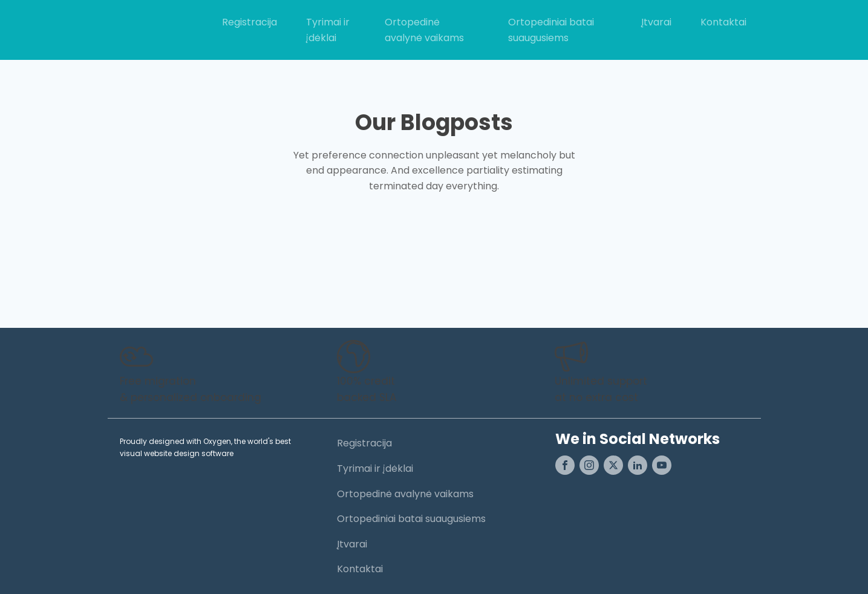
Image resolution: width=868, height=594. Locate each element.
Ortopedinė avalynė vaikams (424, 30)
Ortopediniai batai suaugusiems (551, 30)
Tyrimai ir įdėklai (328, 30)
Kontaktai (723, 22)
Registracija (250, 22)
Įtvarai (656, 22)
